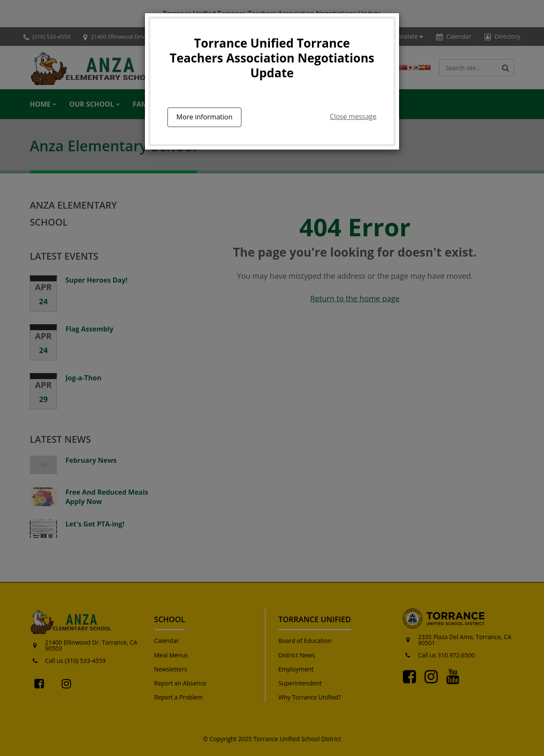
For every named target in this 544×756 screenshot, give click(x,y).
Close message (353, 116)
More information (204, 117)
